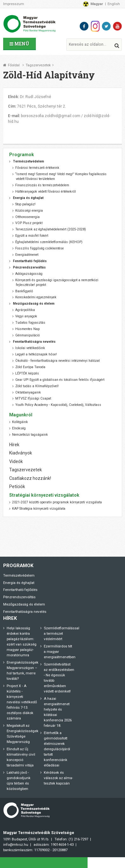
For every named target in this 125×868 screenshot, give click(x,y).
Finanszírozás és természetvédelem (42, 185)
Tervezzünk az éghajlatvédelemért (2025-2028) (51, 229)
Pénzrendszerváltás (19, 597)
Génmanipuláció (27, 335)
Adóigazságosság (29, 274)
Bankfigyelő (24, 291)
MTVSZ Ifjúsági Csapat (33, 398)
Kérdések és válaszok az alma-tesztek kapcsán (58, 778)
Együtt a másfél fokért (32, 236)
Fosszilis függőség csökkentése (39, 248)
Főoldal (14, 65)
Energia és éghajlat (19, 583)
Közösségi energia (29, 211)
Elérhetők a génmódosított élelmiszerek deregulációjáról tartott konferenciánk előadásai (57, 749)
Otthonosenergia (27, 217)
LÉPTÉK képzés (27, 373)
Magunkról (21, 415)
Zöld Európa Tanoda (30, 367)
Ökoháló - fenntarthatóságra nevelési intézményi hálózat (57, 361)
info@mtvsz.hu (16, 845)
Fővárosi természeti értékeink (37, 168)
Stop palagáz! (25, 204)
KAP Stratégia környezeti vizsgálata (39, 509)
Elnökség (19, 428)
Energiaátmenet (27, 255)
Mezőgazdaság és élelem (24, 604)
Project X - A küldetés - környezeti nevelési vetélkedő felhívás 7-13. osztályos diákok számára (22, 702)
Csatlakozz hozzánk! (30, 478)
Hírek (14, 445)
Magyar (97, 4)
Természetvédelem (19, 575)
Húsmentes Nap (27, 329)
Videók (16, 461)
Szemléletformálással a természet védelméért (62, 633)
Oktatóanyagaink (28, 392)
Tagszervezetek (38, 65)
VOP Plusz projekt (29, 223)
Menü (19, 44)
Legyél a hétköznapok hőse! (36, 354)
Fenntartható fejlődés (20, 590)
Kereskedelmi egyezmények (36, 297)
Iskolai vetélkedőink (30, 348)
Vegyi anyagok (26, 316)
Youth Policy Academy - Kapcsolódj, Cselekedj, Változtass (58, 405)
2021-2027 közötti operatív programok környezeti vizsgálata (57, 502)
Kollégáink (20, 422)
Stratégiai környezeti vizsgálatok (44, 495)
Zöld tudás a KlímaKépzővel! (37, 386)
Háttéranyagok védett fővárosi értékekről (46, 192)
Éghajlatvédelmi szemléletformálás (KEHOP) (49, 242)
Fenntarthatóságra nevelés (25, 612)
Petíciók (17, 487)
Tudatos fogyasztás (30, 323)
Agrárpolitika (25, 310)
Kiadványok (21, 453)
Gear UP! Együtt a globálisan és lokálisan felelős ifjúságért (60, 380)
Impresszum (14, 4)
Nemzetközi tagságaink (30, 435)
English (114, 4)
